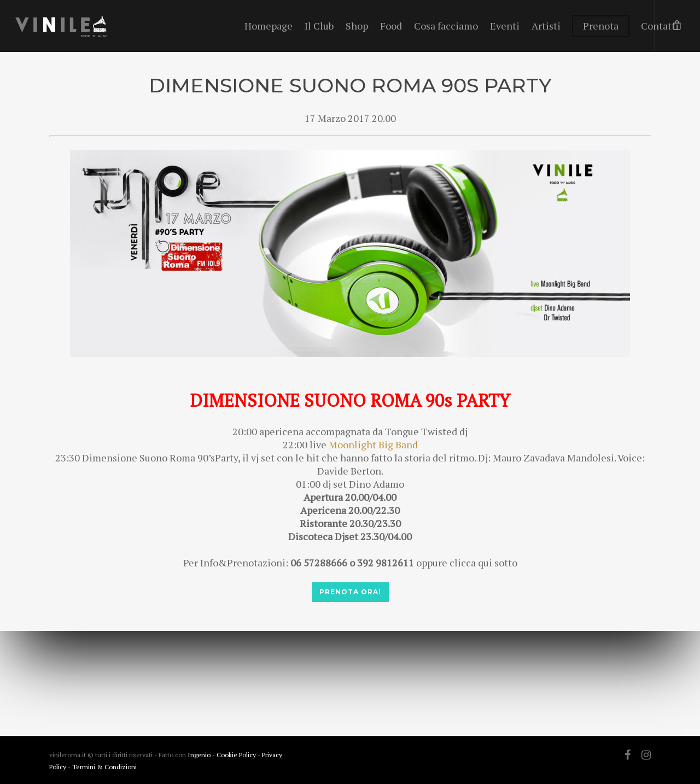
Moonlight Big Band (373, 444)
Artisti (546, 26)
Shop (357, 26)
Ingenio (199, 755)
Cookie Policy (237, 755)
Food (391, 26)
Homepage (269, 26)
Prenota (601, 26)
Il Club (319, 26)
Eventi (505, 26)
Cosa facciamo (446, 26)
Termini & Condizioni (104, 767)
